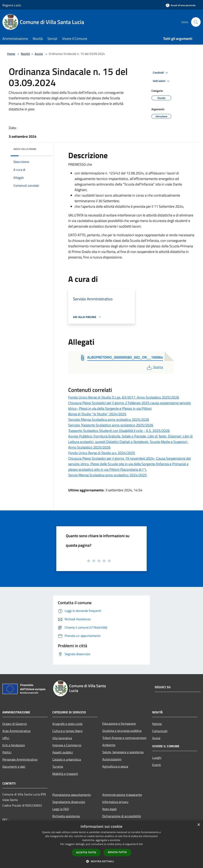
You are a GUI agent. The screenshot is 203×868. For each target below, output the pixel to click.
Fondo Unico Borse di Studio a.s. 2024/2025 (102, 453)
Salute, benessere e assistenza (123, 752)
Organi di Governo (15, 724)
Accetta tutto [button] (86, 852)
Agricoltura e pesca (115, 766)
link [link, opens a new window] (141, 844)
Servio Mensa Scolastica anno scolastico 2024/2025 (107, 475)
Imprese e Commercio (67, 745)
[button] (101, 861)
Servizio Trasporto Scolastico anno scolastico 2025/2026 (111, 425)
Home (11, 54)
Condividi (161, 73)
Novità (25, 54)
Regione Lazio (12, 5)
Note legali (110, 809)
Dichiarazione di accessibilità (122, 816)
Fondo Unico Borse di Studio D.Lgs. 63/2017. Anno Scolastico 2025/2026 (124, 397)
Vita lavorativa (62, 738)
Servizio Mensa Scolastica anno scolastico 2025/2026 (109, 420)
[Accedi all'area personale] (181, 5)
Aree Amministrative (16, 731)
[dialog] (101, 844)
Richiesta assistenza (66, 816)
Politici (7, 752)
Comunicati (160, 731)
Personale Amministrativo (20, 759)
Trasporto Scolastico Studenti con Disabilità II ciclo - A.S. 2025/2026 (119, 431)
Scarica (155, 367)
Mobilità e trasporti (65, 774)
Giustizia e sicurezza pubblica (122, 731)
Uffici (6, 738)
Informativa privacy (115, 802)
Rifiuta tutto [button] (117, 852)
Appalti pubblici (63, 752)
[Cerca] (196, 22)
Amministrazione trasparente (122, 795)
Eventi (157, 765)
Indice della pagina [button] (25, 149)
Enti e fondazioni (14, 745)
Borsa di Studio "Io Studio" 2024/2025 (97, 414)
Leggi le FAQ (61, 809)
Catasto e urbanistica (67, 759)
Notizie (157, 724)
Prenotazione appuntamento (72, 795)
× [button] (199, 825)
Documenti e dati (14, 767)
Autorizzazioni (112, 759)
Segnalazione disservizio (69, 802)
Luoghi (157, 758)
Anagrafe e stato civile (67, 724)
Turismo (58, 767)
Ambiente (109, 745)
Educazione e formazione (119, 723)
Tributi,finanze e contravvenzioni (124, 738)
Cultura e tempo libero (67, 731)
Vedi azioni (162, 81)
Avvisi (39, 54)
